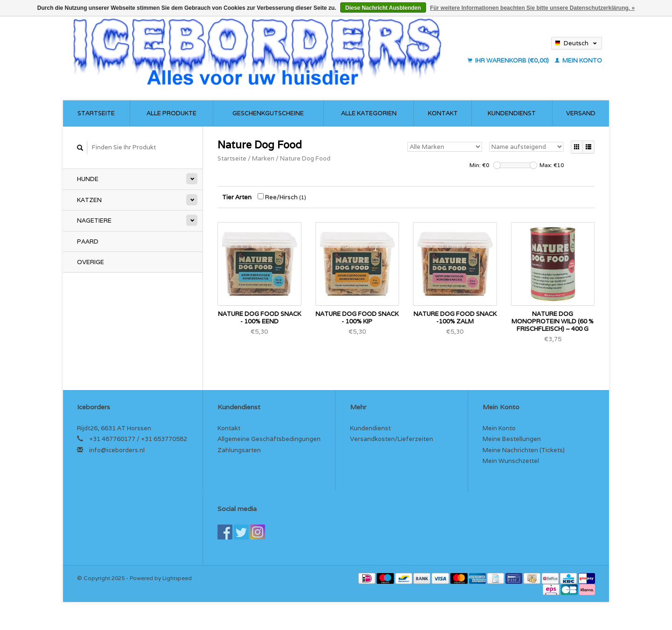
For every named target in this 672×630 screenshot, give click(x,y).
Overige (91, 262)
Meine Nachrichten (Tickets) (524, 450)
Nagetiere (94, 220)
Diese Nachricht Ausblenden (383, 8)
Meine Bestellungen (512, 439)
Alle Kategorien (369, 113)
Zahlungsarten (239, 450)
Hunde (88, 179)
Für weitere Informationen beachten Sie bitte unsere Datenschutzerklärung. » (532, 8)
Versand (581, 113)
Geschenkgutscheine (268, 113)
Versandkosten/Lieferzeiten (392, 439)
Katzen (89, 200)
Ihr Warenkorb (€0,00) (509, 60)
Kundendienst (512, 113)
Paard (88, 241)
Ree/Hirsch (282, 197)
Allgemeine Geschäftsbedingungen (269, 439)
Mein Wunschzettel (511, 461)
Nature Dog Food (305, 158)
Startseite (96, 113)
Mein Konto (578, 60)
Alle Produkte (171, 113)
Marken (263, 158)
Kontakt (443, 113)
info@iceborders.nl (117, 450)
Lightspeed (177, 578)
